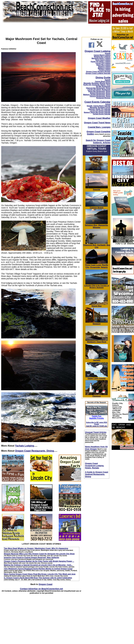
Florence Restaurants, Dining (100, 96)
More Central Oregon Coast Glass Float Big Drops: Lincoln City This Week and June (40, 574)
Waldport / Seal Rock (97, 341)
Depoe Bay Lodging (103, 65)
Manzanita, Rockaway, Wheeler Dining (97, 83)
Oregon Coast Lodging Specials (98, 73)
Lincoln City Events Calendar (100, 111)
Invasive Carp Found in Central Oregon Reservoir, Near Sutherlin (32, 558)
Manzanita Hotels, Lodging (101, 58)
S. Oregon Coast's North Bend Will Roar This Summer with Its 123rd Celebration (38, 578)
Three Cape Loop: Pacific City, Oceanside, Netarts (97, 265)
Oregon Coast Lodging (98, 51)
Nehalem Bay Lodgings (102, 57)
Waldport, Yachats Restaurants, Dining (97, 95)
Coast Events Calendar (97, 102)
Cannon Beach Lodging (102, 55)
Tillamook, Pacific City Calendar (99, 109)
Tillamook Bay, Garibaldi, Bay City (97, 245)
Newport (97, 323)
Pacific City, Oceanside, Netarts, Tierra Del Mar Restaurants (97, 86)
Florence (97, 395)
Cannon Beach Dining (103, 81)
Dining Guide (103, 78)
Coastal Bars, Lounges (99, 127)
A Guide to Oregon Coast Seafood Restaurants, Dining (97, 474)
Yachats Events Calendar (102, 114)
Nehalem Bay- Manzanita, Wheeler (97, 225)
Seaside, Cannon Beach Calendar (99, 106)
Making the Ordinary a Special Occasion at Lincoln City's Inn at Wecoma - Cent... (38, 565)
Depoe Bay (97, 305)
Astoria (108, 104)
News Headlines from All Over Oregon (96, 448)
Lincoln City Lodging (103, 63)
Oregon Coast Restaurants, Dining (35, 451)
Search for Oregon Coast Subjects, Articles (98, 141)
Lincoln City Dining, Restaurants (99, 90)
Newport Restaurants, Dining (100, 93)
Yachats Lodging (24, 446)
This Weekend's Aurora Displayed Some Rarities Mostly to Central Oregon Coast (38, 569)
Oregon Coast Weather (99, 118)
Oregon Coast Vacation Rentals (98, 72)
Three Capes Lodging (103, 60)
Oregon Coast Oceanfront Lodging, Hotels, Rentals (95, 466)
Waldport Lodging (104, 68)
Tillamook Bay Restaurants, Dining (98, 88)
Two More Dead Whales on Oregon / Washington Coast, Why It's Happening (36, 548)
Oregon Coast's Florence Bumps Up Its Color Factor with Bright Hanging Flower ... (39, 561)
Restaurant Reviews (103, 98)
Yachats (97, 359)
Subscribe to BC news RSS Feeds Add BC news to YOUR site (97, 424)
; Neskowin (99, 287)
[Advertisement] (123, 497)
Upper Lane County (97, 377)
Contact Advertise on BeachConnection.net (41, 589)
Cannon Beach (97, 208)
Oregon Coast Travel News (97, 123)
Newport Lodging (104, 67)
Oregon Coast (46, 584)
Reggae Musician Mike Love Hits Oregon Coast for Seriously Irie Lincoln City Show (39, 554)
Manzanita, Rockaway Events (100, 107)
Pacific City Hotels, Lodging (101, 62)
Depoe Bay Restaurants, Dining (99, 91)
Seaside (108, 53)
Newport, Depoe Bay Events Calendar (97, 112)
